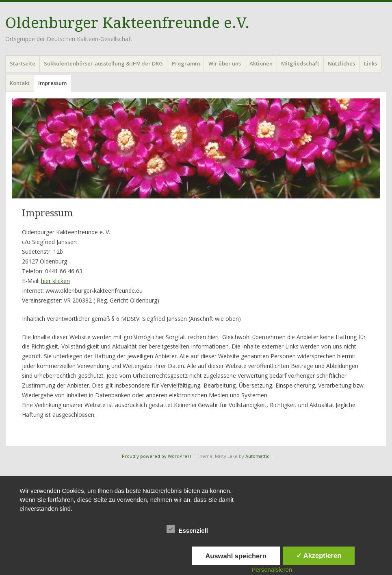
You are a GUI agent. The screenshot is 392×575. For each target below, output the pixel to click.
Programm (186, 63)
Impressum (52, 83)
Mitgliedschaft (300, 63)
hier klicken (55, 281)
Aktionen (261, 63)
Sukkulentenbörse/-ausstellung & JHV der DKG (103, 63)
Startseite (23, 63)
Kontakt (20, 83)
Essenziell (187, 529)
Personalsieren (272, 570)
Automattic (257, 456)
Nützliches (341, 63)
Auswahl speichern (236, 556)
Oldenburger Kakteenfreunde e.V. (127, 23)
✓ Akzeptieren (319, 555)
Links (370, 63)
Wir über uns (225, 63)
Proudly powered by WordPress (157, 456)
